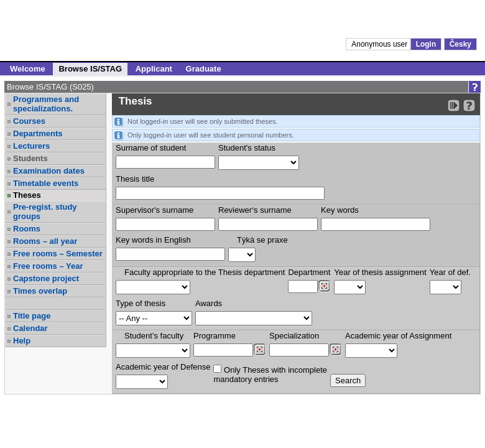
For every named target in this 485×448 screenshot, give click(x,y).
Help (22, 341)
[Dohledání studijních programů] (260, 350)
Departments (38, 133)
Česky (460, 44)
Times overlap (40, 291)
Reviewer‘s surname (255, 210)
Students (30, 158)
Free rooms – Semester (58, 254)
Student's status (247, 148)
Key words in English (153, 240)
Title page (32, 316)
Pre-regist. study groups (45, 212)
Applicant (154, 69)
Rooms (27, 229)
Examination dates (49, 171)
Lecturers (31, 146)
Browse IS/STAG (90, 69)
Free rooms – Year (48, 266)
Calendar (30, 328)
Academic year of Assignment (398, 336)
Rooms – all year (45, 241)
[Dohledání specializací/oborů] (335, 350)
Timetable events (46, 183)
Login (426, 44)
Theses (27, 195)
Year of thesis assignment (380, 272)
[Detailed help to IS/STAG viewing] (469, 105)
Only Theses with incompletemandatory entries (270, 374)
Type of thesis (141, 303)
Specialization (294, 336)
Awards (209, 303)
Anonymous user (380, 44)
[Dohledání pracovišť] (324, 286)
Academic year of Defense (163, 367)
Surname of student (151, 148)
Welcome (28, 69)
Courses (29, 121)
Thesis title (135, 179)
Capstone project (46, 278)
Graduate (204, 69)
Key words (340, 210)
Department (309, 272)
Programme (215, 336)
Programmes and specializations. (46, 104)
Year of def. (450, 272)
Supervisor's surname (155, 210)
